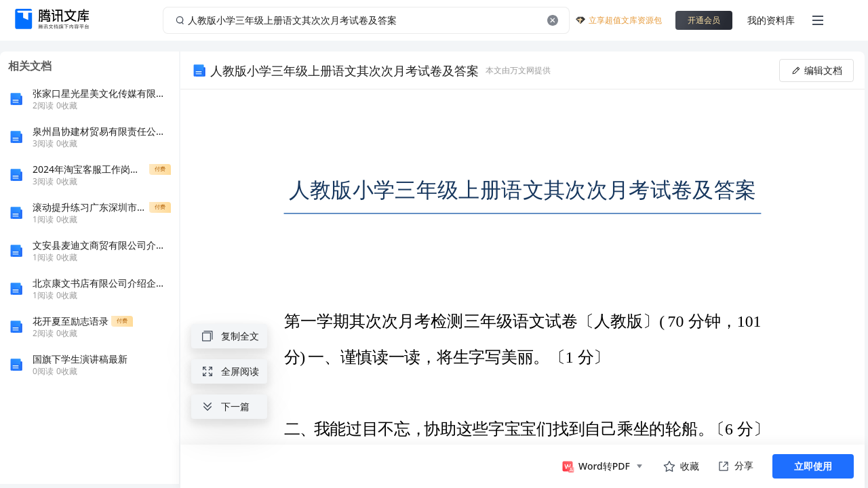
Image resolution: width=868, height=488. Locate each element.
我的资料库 (771, 20)
